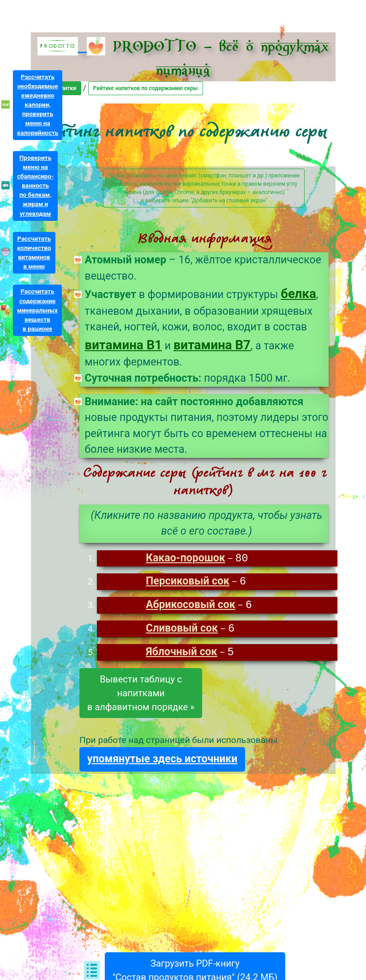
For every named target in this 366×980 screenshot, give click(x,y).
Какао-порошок (186, 559)
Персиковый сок (188, 582)
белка (298, 294)
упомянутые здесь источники (162, 761)
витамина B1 (123, 345)
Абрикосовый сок (191, 606)
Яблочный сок (181, 654)
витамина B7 (212, 345)
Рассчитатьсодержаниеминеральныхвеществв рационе (37, 310)
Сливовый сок (182, 630)
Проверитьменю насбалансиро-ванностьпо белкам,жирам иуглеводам (35, 186)
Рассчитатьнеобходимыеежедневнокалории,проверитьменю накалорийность (38, 105)
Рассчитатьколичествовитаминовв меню (34, 253)
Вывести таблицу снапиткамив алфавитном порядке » (141, 695)
